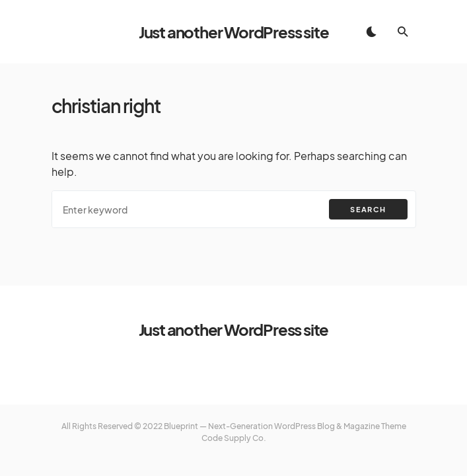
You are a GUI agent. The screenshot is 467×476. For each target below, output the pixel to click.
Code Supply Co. (234, 438)
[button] (371, 32)
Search (368, 209)
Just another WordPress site (234, 32)
